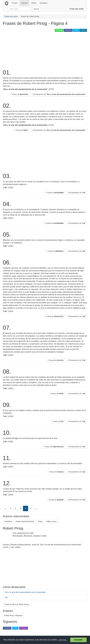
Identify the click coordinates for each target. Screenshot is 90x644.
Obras (34, 3)
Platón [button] (40, 521)
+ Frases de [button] (19, 94)
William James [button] (51, 521)
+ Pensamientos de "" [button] (59, 94)
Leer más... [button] (63, 640)
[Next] (36, 508)
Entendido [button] (78, 640)
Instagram (24, 628)
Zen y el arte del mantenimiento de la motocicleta (25, 592)
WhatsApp (59, 30)
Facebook (68, 30)
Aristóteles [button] (8, 521)
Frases (15, 3)
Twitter (76, 30)
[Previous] (5, 508)
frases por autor (11, 16)
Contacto (44, 3)
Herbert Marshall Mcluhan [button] (25, 521)
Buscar (36, 9)
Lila (6, 597)
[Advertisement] (30, 50)
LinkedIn (83, 30)
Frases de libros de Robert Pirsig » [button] (17, 604)
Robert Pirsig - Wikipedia (13, 616)
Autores (24, 3)
